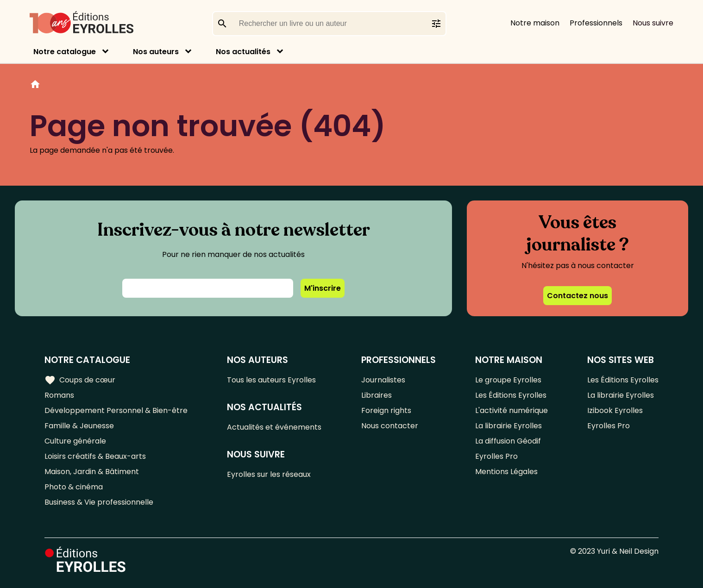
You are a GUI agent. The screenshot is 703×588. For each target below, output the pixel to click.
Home (35, 86)
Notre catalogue (65, 52)
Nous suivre (653, 23)
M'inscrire (323, 288)
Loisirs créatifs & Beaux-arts (95, 456)
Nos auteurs (156, 52)
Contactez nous (577, 296)
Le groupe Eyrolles (508, 380)
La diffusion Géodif (508, 441)
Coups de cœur (80, 380)
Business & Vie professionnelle (99, 502)
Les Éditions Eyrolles (511, 395)
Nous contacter (390, 426)
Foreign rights (386, 410)
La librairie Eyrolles (508, 426)
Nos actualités (243, 52)
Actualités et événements (274, 427)
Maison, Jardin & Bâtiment (92, 472)
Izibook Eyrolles (615, 410)
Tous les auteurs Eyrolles (271, 380)
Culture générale (75, 441)
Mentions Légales (506, 472)
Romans (59, 395)
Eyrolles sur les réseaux (269, 474)
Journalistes (383, 380)
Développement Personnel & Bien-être (116, 410)
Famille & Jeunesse (79, 426)
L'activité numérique (512, 410)
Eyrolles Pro (496, 456)
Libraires (377, 395)
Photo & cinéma (74, 487)
